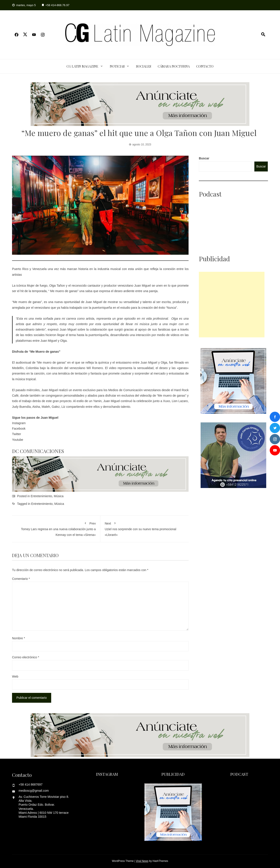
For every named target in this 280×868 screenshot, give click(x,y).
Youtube (18, 440)
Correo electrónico (26, 657)
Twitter (17, 434)
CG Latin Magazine (82, 66)
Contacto (205, 66)
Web (15, 676)
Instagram (19, 423)
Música (59, 496)
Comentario (21, 579)
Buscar (204, 158)
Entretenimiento (41, 496)
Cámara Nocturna (174, 66)
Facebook (19, 429)
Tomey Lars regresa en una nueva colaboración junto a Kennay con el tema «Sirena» (56, 528)
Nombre (18, 638)
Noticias (117, 66)
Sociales (144, 66)
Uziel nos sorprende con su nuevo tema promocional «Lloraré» (145, 528)
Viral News (142, 861)
